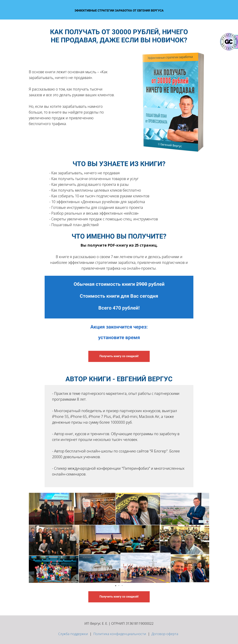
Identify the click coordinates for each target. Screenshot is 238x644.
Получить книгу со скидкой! (119, 356)
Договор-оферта (165, 634)
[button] (32, 538)
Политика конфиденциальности (120, 634)
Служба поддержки (73, 634)
